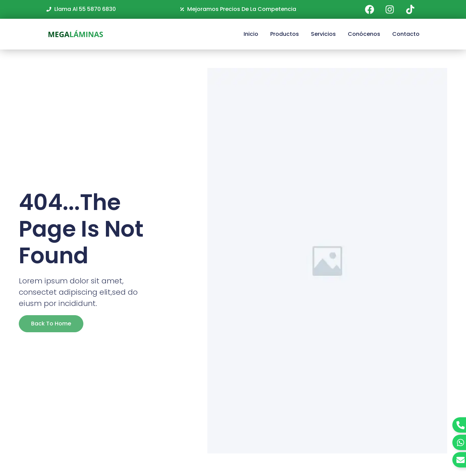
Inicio (251, 34)
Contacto (406, 34)
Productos (285, 34)
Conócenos (364, 34)
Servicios (323, 34)
